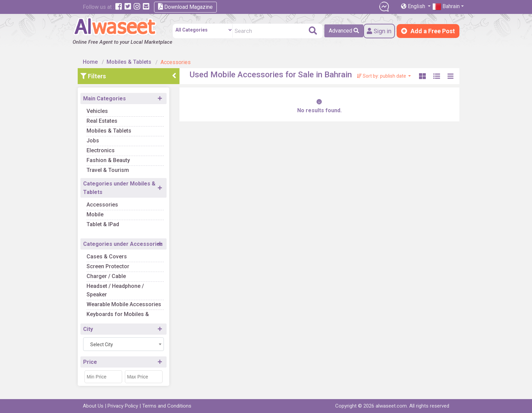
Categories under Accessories (123, 244)
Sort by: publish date (382, 76)
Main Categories (104, 99)
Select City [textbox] (102, 345)
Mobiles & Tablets (129, 62)
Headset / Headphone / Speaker (115, 290)
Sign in (379, 31)
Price (90, 362)
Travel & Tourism (108, 170)
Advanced (344, 31)
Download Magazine (185, 7)
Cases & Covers (107, 257)
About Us (93, 406)
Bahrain (446, 7)
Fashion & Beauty (108, 160)
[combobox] (123, 344)
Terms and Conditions (167, 406)
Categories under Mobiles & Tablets (119, 188)
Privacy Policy (123, 406)
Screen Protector (108, 266)
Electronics (101, 150)
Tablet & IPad (103, 224)
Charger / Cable (106, 276)
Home (90, 62)
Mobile (95, 214)
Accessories (102, 205)
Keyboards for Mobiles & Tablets (118, 318)
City (88, 329)
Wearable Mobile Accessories (124, 304)
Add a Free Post (428, 31)
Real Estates (102, 121)
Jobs (93, 141)
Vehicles (97, 111)
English (414, 6)
